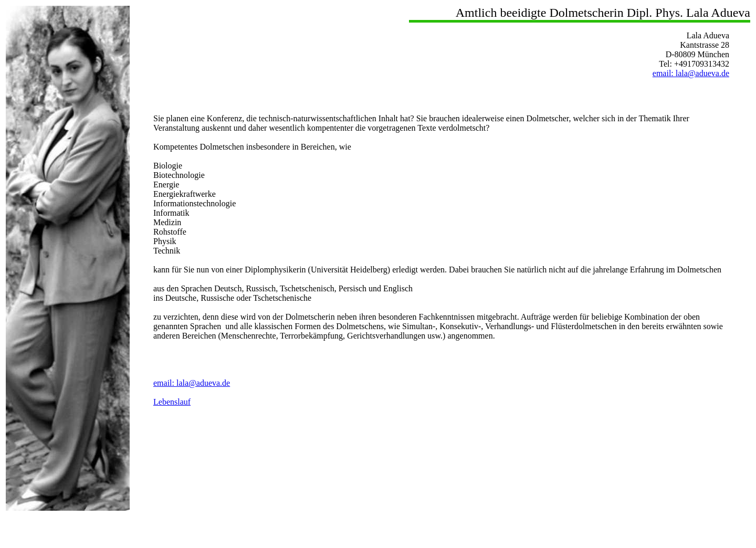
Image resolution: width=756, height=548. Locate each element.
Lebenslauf (172, 402)
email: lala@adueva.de (691, 73)
